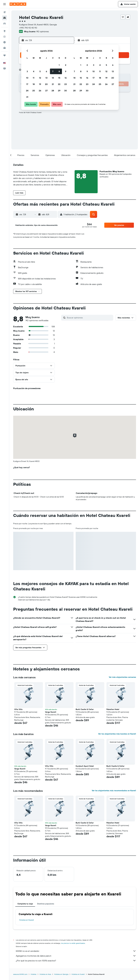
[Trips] (5, 55)
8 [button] (59, 71)
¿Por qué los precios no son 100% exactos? (76, 961)
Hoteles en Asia (45, 974)
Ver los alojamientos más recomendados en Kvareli (114, 791)
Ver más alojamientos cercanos (122, 677)
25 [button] (34, 91)
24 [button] (27, 91)
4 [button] (34, 71)
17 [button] (27, 84)
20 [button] (46, 84)
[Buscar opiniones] (89, 318)
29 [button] (59, 91)
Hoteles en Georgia (61, 974)
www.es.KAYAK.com (20, 974)
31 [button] (27, 97)
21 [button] (53, 84)
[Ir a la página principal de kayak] (18, 4)
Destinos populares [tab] (46, 904)
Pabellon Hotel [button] (113, 709)
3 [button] (27, 71)
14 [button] (53, 78)
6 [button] (46, 71)
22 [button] (59, 84)
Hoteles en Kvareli (27, 920)
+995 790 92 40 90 (28, 28)
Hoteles (34, 974)
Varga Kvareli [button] (51, 712)
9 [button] (66, 71)
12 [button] (40, 78)
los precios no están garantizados (73, 943)
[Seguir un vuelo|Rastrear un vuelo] (5, 37)
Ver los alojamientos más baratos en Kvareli (117, 734)
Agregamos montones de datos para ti (76, 956)
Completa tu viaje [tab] (25, 904)
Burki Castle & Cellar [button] (85, 709)
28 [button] (53, 91)
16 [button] (66, 78)
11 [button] (34, 78)
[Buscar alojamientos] (5, 18)
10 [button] (27, 78)
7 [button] (53, 71)
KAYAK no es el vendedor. (76, 951)
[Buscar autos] (5, 23)
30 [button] (66, 91)
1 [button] (59, 65)
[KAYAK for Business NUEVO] (5, 48)
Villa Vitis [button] (18, 709)
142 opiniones (42, 31)
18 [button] (34, 84)
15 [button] (59, 78)
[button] (5, 4)
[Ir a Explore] (5, 31)
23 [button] (66, 84)
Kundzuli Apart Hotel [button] (85, 766)
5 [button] (40, 71)
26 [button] (40, 91)
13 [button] (46, 78)
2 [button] (66, 65)
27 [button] (46, 91)
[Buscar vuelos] (5, 12)
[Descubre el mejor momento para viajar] (5, 42)
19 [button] (40, 84)
